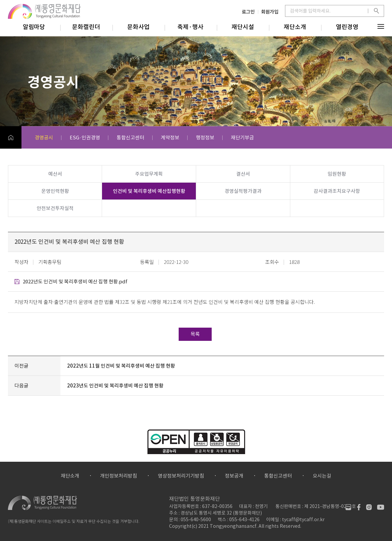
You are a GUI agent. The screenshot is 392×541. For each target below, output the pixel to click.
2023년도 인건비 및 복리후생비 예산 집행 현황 (115, 386)
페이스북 (358, 507)
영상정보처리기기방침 (181, 476)
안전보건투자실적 (55, 208)
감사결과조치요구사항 (337, 191)
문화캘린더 (86, 27)
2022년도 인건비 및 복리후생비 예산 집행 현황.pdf (75, 282)
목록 (195, 334)
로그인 (248, 12)
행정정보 (205, 138)
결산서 (243, 174)
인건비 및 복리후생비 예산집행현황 (149, 191)
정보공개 (234, 476)
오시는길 (322, 476)
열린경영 (347, 27)
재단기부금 (242, 138)
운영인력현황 (55, 191)
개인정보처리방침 (119, 476)
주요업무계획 (149, 174)
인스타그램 (369, 507)
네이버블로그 (348, 507)
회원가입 (270, 12)
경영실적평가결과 (243, 191)
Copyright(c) (183, 526)
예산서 (55, 174)
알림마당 (34, 27)
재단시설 (243, 27)
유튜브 (381, 507)
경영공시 (44, 138)
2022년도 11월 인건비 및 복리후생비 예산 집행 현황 (121, 366)
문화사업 (138, 27)
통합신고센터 (130, 138)
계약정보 (170, 138)
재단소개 (295, 27)
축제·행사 (190, 27)
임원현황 (337, 174)
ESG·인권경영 (85, 138)
